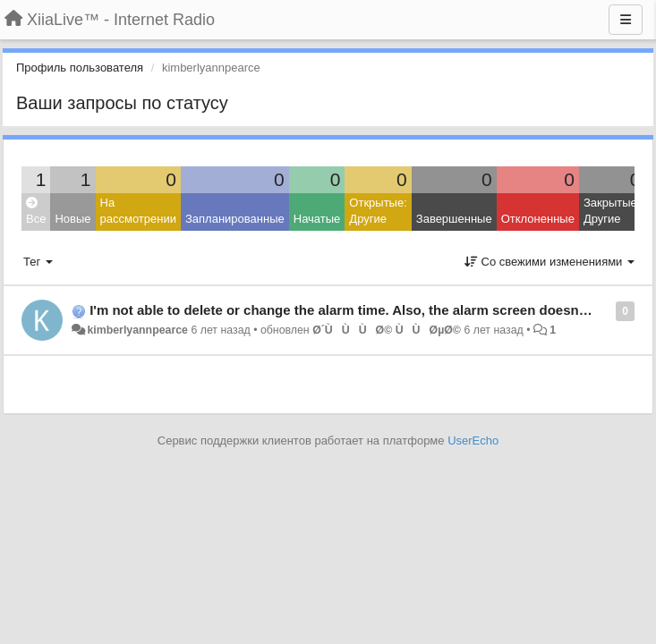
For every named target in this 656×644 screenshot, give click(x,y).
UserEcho (473, 441)
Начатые (317, 219)
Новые (72, 219)
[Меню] (626, 20)
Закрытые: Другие (612, 211)
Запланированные (235, 219)
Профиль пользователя (80, 68)
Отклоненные (538, 219)
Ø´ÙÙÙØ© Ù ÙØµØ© (387, 330)
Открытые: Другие (378, 211)
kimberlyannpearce (137, 330)
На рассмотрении (138, 211)
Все (36, 212)
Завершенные (454, 219)
